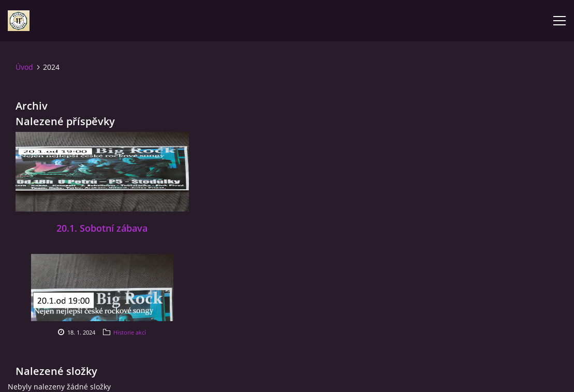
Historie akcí (130, 332)
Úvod (24, 67)
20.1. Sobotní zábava (102, 228)
